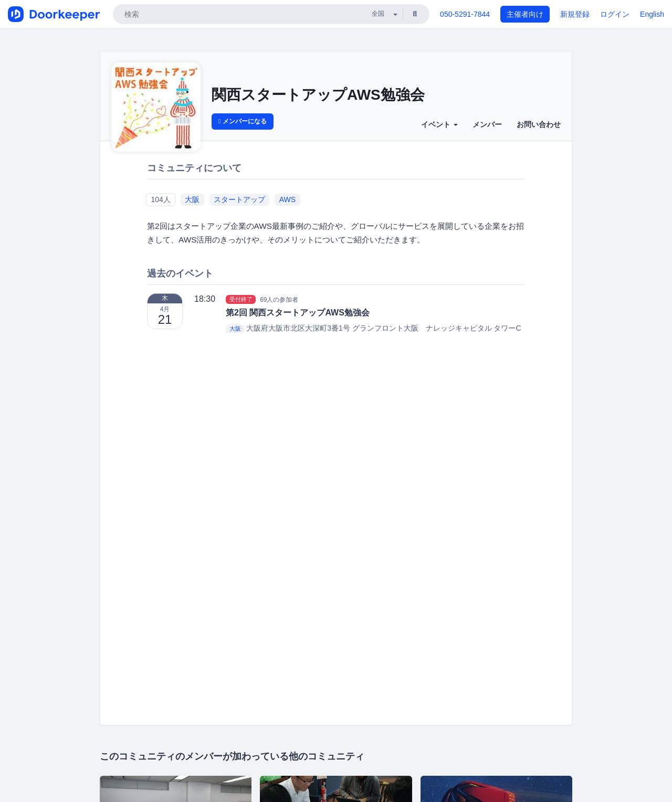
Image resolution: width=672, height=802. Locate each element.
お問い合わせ (539, 124)
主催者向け (525, 14)
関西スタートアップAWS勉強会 (318, 95)
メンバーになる (243, 121)
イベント (439, 124)
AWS (287, 199)
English (652, 14)
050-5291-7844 (465, 14)
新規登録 (575, 14)
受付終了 (241, 299)
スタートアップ (239, 199)
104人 (160, 199)
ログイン (615, 14)
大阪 (192, 199)
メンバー (487, 124)
